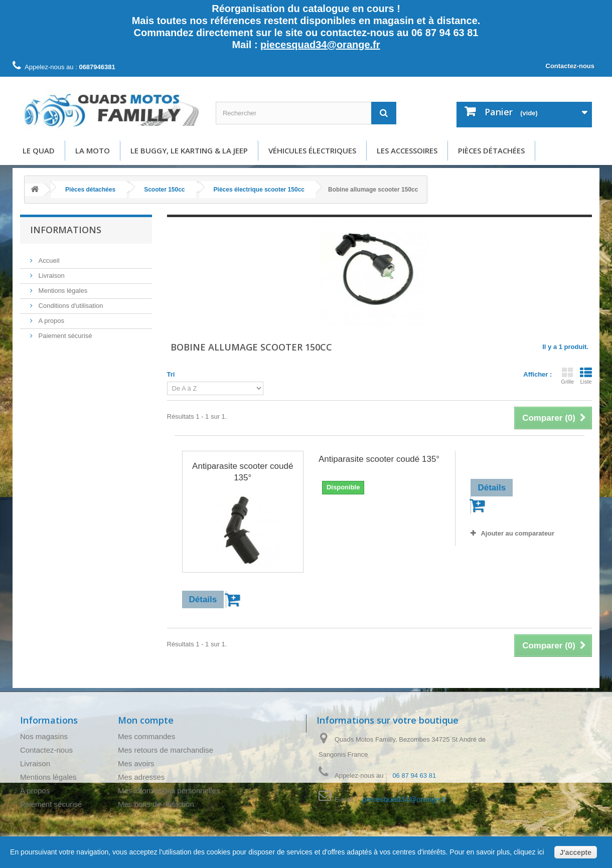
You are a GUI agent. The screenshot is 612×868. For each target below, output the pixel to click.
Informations (66, 230)
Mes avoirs (136, 763)
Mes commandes (146, 736)
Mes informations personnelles (169, 791)
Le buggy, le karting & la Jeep (189, 150)
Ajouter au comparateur (517, 533)
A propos (50, 317)
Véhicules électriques (312, 150)
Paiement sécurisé (64, 332)
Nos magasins (44, 736)
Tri (171, 374)
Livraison (51, 272)
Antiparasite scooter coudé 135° (243, 472)
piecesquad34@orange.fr (320, 45)
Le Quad (39, 150)
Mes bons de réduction (156, 804)
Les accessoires (407, 150)
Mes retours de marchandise (166, 750)
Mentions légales (62, 287)
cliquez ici (528, 852)
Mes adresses (141, 777)
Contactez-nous (570, 66)
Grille (567, 376)
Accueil (48, 256)
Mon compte (146, 720)
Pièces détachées (491, 150)
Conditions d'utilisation (70, 302)
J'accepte (576, 852)
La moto (93, 150)
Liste (586, 376)
